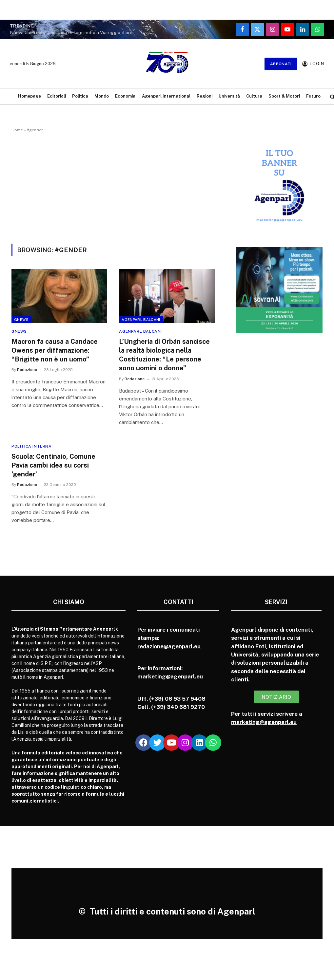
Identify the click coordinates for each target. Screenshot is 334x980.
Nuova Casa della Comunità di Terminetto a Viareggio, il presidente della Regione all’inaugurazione (75, 32)
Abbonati (281, 64)
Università (229, 96)
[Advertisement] (113, 194)
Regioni (205, 96)
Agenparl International (166, 96)
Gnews (21, 320)
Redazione (27, 370)
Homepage (29, 96)
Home (17, 130)
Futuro (313, 96)
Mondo (102, 96)
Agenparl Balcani (141, 320)
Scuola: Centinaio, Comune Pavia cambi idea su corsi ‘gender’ (53, 465)
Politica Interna (32, 446)
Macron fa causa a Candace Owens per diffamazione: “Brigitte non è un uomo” (55, 350)
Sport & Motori (284, 96)
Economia (125, 96)
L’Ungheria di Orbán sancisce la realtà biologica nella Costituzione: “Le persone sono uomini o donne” (164, 355)
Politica (80, 96)
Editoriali (57, 96)
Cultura (254, 96)
